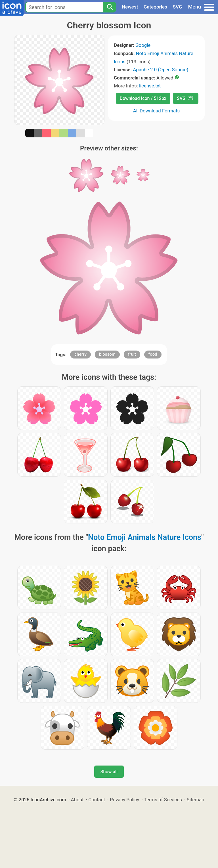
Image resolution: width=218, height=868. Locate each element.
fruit (132, 354)
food (153, 354)
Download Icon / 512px (143, 98)
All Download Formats (157, 111)
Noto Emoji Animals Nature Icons (145, 537)
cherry (80, 354)
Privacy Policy (124, 800)
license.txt (150, 86)
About (77, 800)
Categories (155, 7)
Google (143, 45)
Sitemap (196, 800)
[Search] (110, 7)
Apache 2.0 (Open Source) (161, 70)
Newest (130, 7)
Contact (97, 800)
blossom (107, 354)
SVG (178, 7)
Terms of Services (163, 800)
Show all (109, 772)
